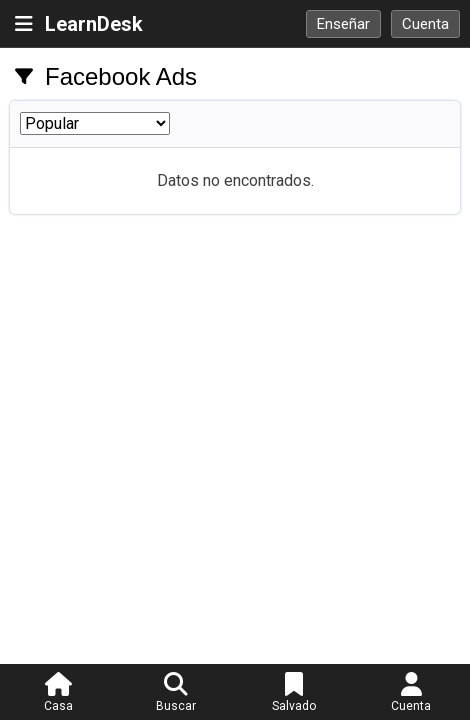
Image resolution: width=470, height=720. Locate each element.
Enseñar (343, 24)
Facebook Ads (121, 76)
